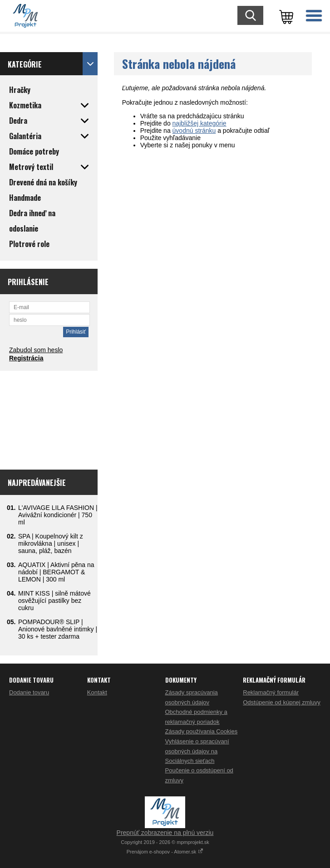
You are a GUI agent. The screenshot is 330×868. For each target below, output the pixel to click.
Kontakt (97, 692)
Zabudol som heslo (36, 350)
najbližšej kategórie (199, 123)
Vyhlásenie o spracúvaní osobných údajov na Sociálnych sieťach (197, 751)
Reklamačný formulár (271, 692)
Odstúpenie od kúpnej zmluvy (282, 702)
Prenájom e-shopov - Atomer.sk (165, 852)
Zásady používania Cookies (202, 731)
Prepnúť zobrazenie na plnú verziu (165, 833)
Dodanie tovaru (29, 692)
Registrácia (26, 358)
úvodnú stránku (194, 131)
